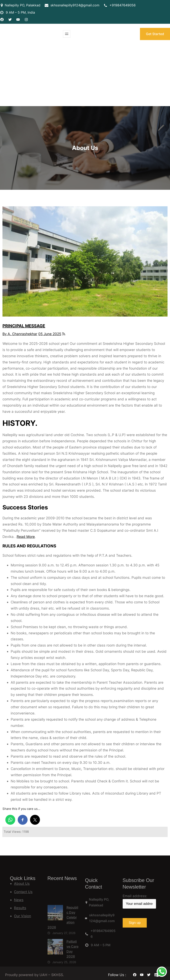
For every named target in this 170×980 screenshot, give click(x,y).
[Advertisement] (85, 75)
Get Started (155, 34)
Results (20, 908)
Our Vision (23, 916)
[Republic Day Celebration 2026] (55, 952)
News (19, 900)
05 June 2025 (50, 334)
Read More (26, 537)
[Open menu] (67, 34)
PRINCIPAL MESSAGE (24, 326)
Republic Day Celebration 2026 (63, 955)
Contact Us (23, 892)
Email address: (139, 901)
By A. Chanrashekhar (20, 334)
